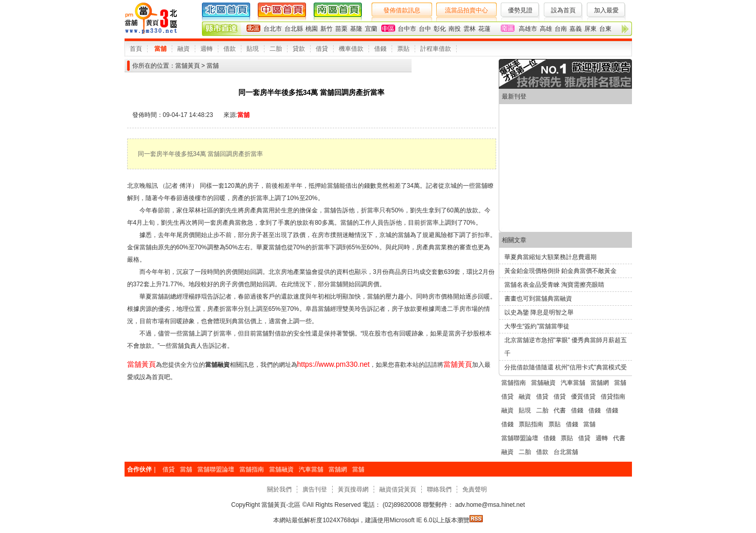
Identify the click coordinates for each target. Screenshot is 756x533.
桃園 (312, 29)
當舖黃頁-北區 (281, 505)
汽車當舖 (573, 383)
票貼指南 (531, 424)
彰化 (440, 29)
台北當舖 (566, 452)
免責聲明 (475, 489)
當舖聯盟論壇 (520, 438)
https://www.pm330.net (334, 364)
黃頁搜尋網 (353, 489)
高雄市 (528, 29)
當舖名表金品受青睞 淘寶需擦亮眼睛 (554, 285)
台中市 (407, 29)
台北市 (273, 29)
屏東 (590, 29)
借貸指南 (613, 397)
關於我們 (279, 489)
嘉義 (576, 29)
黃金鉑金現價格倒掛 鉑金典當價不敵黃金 (560, 271)
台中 (425, 29)
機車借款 (351, 49)
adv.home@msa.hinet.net (489, 505)
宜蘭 (371, 29)
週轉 (207, 49)
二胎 (276, 49)
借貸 (322, 49)
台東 (605, 29)
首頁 (136, 49)
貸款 (299, 49)
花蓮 (484, 29)
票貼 (403, 49)
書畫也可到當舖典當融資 (538, 299)
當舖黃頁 (188, 66)
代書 (560, 410)
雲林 (469, 29)
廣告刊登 (315, 489)
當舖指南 (514, 383)
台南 (561, 29)
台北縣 (294, 29)
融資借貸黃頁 (398, 489)
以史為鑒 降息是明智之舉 (539, 312)
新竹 (326, 29)
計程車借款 (436, 49)
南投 (455, 29)
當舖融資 (543, 383)
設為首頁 (563, 10)
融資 (183, 49)
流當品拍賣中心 (466, 10)
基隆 (356, 29)
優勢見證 (520, 10)
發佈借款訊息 (402, 10)
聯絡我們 (439, 489)
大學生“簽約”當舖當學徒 (537, 326)
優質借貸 (583, 397)
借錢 (380, 49)
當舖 (160, 49)
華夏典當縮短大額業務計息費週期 (550, 257)
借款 (230, 49)
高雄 (546, 29)
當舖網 (600, 383)
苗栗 (341, 29)
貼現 (253, 49)
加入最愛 (606, 10)
